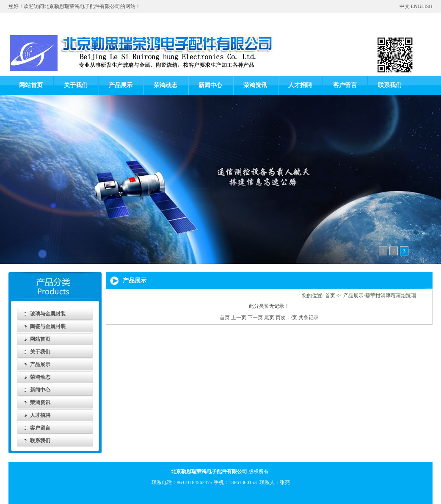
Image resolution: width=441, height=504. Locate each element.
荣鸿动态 (165, 85)
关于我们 (76, 85)
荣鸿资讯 (255, 85)
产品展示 (121, 85)
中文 (405, 6)
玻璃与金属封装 (48, 314)
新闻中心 (210, 85)
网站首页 (31, 85)
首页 (330, 296)
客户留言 (345, 85)
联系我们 (390, 85)
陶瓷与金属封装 (48, 326)
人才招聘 (300, 85)
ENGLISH (422, 6)
